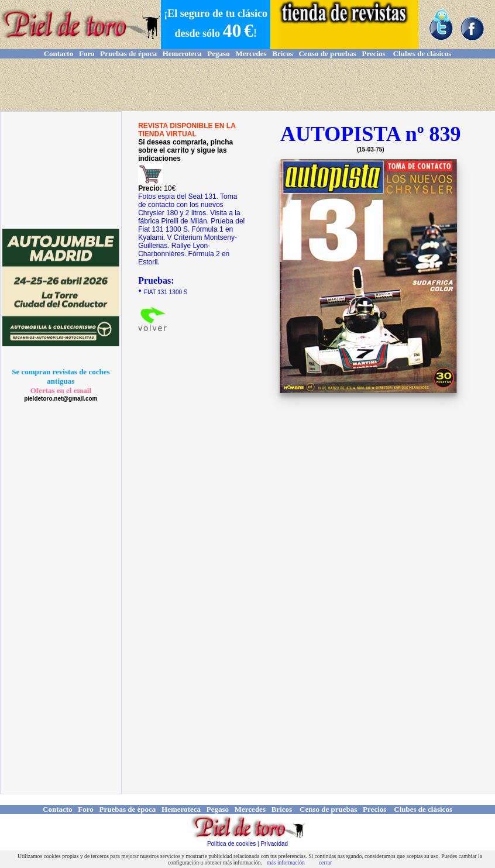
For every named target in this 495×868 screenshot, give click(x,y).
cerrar (325, 862)
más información (286, 862)
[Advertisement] (247, 85)
